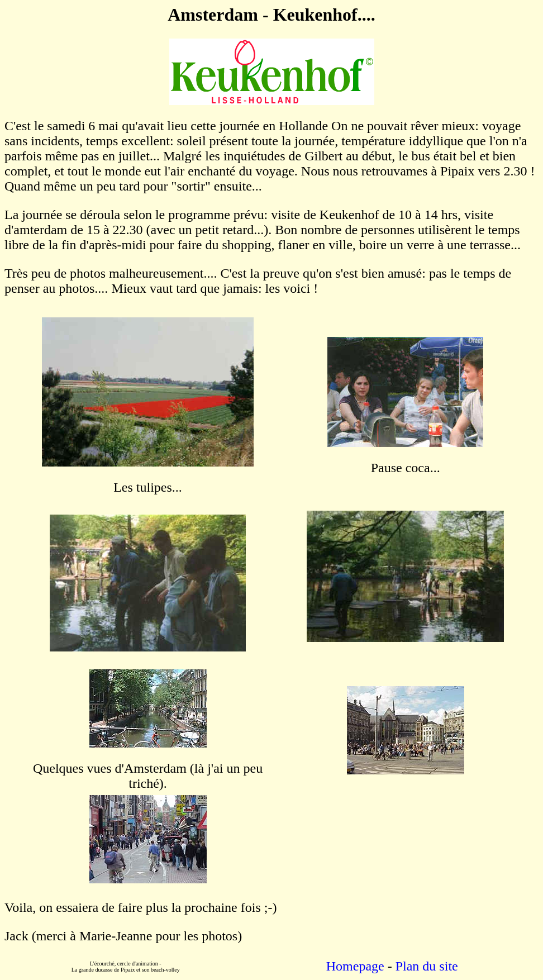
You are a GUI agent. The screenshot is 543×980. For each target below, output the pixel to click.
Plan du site (427, 966)
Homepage (355, 966)
